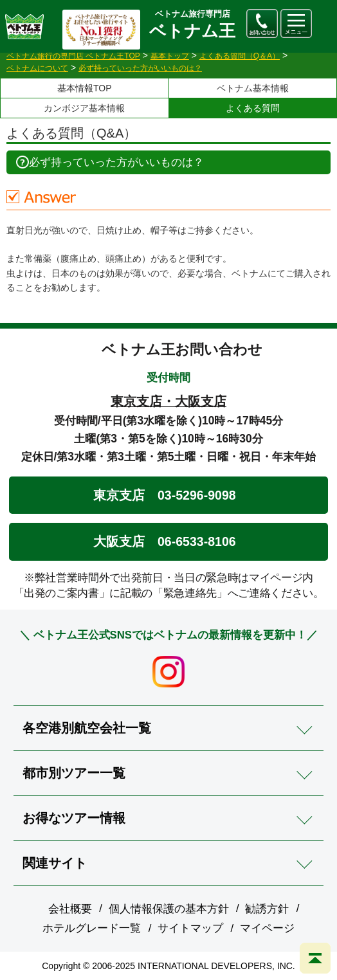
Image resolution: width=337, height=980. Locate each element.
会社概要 (70, 909)
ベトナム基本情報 (253, 88)
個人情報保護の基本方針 (169, 909)
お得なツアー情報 (74, 818)
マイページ (267, 928)
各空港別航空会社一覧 (87, 728)
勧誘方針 (267, 909)
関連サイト (55, 863)
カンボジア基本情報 (84, 108)
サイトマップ (190, 928)
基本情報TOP (85, 88)
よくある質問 (253, 108)
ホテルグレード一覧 (92, 928)
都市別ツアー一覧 (74, 773)
